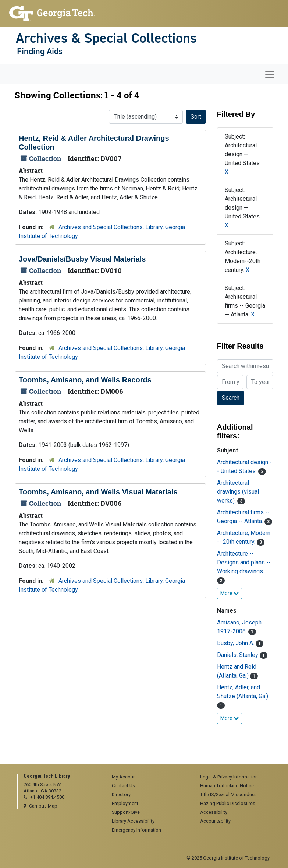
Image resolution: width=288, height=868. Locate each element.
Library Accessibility (133, 821)
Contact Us (123, 786)
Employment (125, 803)
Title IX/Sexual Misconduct (228, 794)
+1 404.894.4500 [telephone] (47, 797)
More (230, 593)
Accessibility (214, 812)
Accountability (215, 821)
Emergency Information (136, 830)
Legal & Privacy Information (229, 777)
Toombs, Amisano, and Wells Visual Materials (98, 492)
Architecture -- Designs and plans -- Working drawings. (244, 562)
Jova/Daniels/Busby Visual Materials (82, 259)
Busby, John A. (236, 643)
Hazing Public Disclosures (228, 803)
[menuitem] (147, 777)
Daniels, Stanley (238, 655)
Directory (121, 794)
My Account (125, 777)
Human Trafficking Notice (227, 786)
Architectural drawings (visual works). (238, 492)
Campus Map (43, 806)
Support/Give (126, 812)
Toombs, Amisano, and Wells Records (85, 380)
